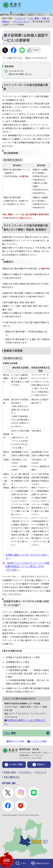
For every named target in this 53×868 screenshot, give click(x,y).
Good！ (36, 50)
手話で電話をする (12, 777)
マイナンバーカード (21, 22)
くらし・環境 (34, 18)
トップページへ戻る (39, 741)
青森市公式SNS (43, 863)
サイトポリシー (26, 772)
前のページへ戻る (17, 741)
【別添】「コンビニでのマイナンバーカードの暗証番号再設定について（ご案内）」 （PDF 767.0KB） (27, 566)
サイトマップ (41, 772)
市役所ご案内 (10, 772)
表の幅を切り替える (13, 160)
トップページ (20, 18)
